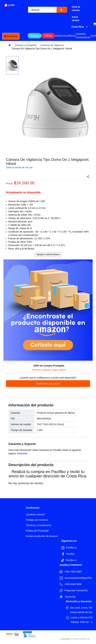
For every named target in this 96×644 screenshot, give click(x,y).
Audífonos (70, 36)
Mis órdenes (86, 36)
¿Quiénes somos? (35, 514)
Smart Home (79, 36)
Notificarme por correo (48, 384)
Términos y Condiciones (38, 525)
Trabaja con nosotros (37, 520)
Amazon (35, 36)
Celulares (60, 36)
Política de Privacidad (37, 531)
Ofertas (48, 36)
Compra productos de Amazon (42, 536)
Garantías (22, 453)
